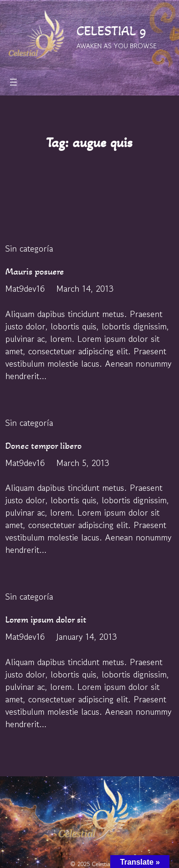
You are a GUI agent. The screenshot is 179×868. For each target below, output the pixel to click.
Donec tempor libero (43, 446)
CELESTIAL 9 (111, 31)
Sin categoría (29, 248)
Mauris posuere (35, 271)
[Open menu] (13, 82)
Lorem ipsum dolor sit (46, 619)
